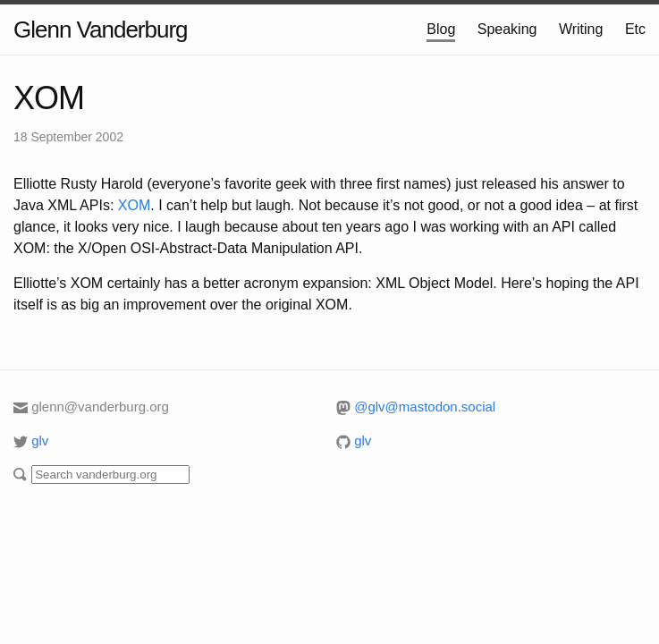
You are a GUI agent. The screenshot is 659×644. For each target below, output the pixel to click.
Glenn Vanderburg (101, 30)
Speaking (507, 29)
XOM (49, 98)
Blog (441, 29)
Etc (635, 29)
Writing (581, 29)
